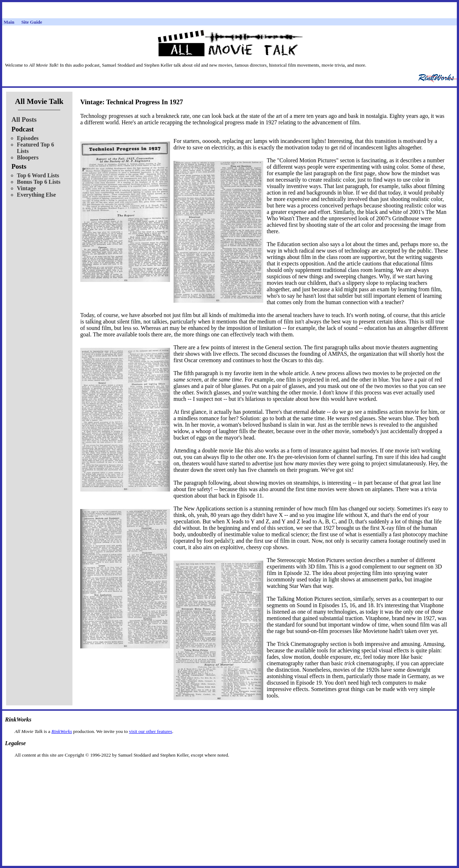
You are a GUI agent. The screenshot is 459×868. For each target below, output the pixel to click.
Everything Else (36, 195)
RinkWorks (61, 731)
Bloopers (28, 157)
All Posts (24, 119)
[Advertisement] (229, 769)
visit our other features (151, 731)
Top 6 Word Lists (38, 175)
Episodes (28, 138)
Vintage (26, 188)
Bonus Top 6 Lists (39, 182)
